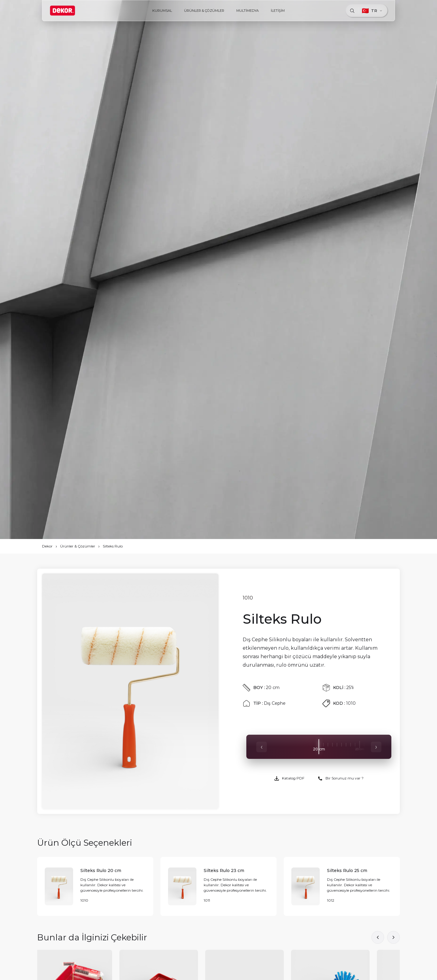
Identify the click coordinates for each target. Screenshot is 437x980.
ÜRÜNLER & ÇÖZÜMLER (204, 11)
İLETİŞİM (278, 11)
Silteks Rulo (113, 546)
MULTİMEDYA (248, 11)
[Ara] (352, 11)
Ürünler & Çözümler (78, 546)
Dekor (47, 546)
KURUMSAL (162, 11)
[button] (393, 937)
